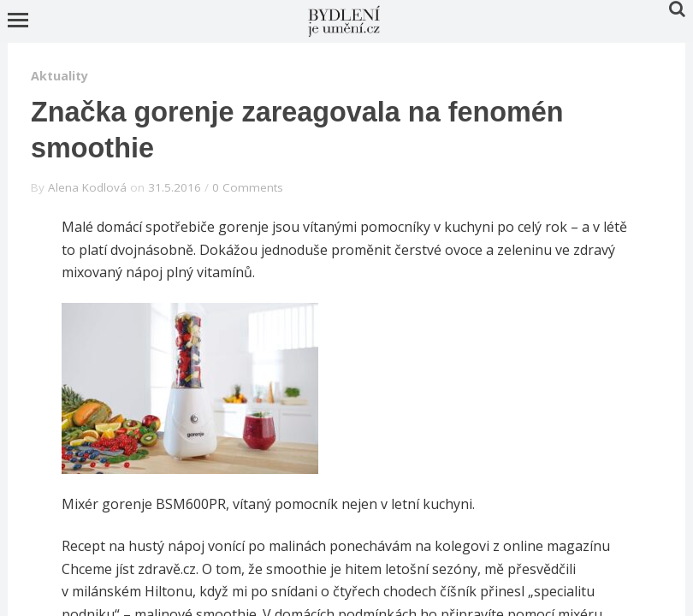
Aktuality (59, 76)
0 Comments (248, 187)
